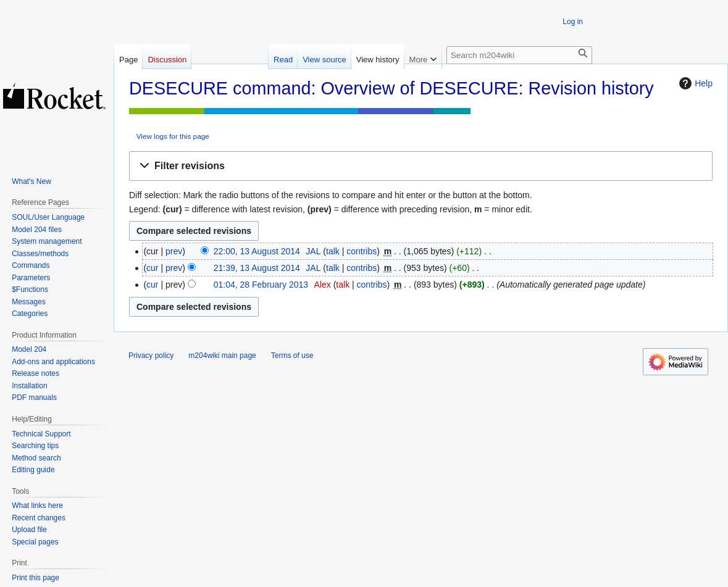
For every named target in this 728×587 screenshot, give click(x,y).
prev (174, 251)
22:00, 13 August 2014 (257, 251)
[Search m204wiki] (519, 55)
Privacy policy (151, 356)
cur (152, 268)
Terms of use (292, 356)
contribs (362, 251)
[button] (421, 166)
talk (333, 251)
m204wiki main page (222, 356)
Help (694, 83)
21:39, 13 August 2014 (257, 268)
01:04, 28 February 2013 (261, 285)
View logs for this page (173, 136)
